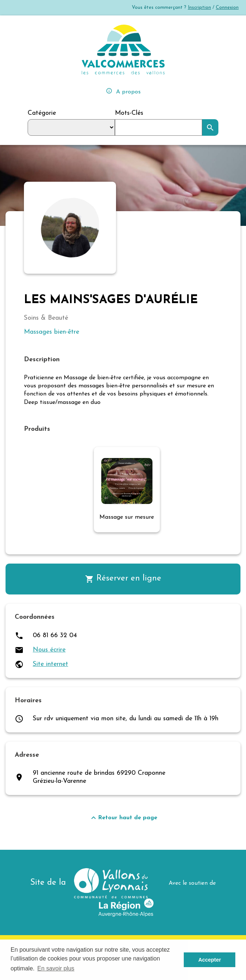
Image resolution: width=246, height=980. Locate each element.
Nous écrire (49, 650)
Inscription (199, 8)
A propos (123, 91)
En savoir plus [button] (56, 968)
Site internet (50, 664)
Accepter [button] (210, 960)
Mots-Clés (129, 113)
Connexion (227, 8)
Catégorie (42, 113)
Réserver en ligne (123, 579)
